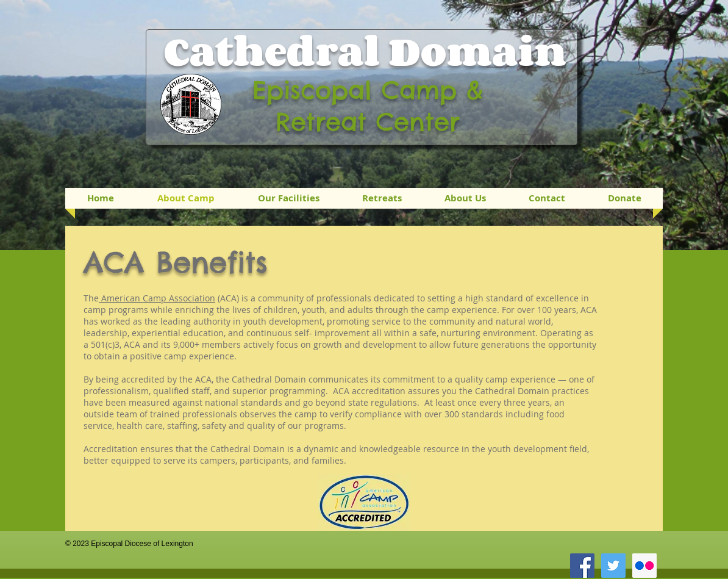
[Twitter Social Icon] (613, 566)
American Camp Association (157, 298)
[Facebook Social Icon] (582, 566)
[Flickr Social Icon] (644, 566)
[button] (382, 198)
